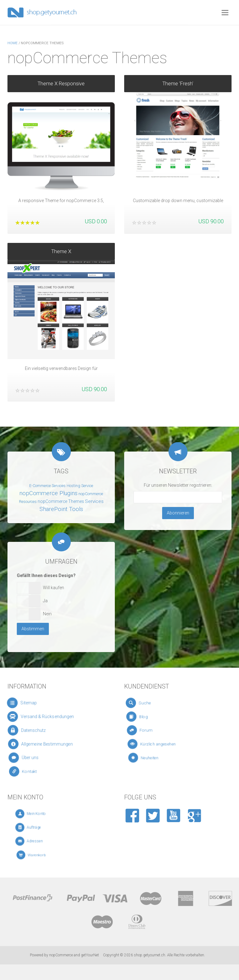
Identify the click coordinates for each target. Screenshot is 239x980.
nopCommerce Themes (61, 501)
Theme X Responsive (61, 83)
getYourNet (90, 955)
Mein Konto (43, 814)
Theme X (61, 249)
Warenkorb (43, 855)
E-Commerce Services (47, 486)
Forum (154, 731)
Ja (45, 601)
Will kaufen (54, 588)
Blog (152, 717)
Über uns (35, 758)
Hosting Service (80, 486)
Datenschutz (35, 731)
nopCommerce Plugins (48, 493)
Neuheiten (159, 758)
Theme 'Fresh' (178, 83)
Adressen (42, 841)
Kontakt (35, 771)
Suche (151, 703)
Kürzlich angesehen (163, 744)
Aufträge (42, 828)
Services (94, 501)
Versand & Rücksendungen (45, 717)
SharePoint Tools (61, 509)
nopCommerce (61, 955)
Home (13, 43)
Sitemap (30, 703)
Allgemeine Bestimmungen (46, 744)
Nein (47, 614)
